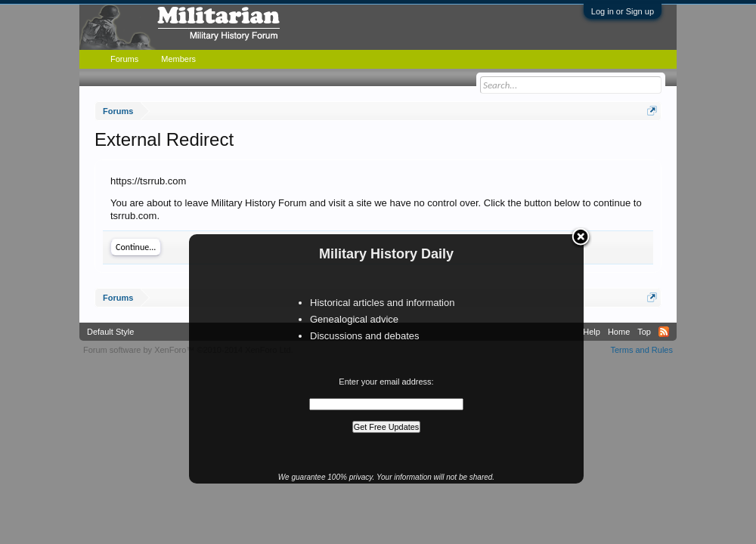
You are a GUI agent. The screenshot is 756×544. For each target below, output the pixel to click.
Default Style (110, 332)
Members (178, 59)
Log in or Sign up (623, 11)
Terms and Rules (641, 350)
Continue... (136, 247)
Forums (124, 59)
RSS (664, 332)
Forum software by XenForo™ (188, 350)
